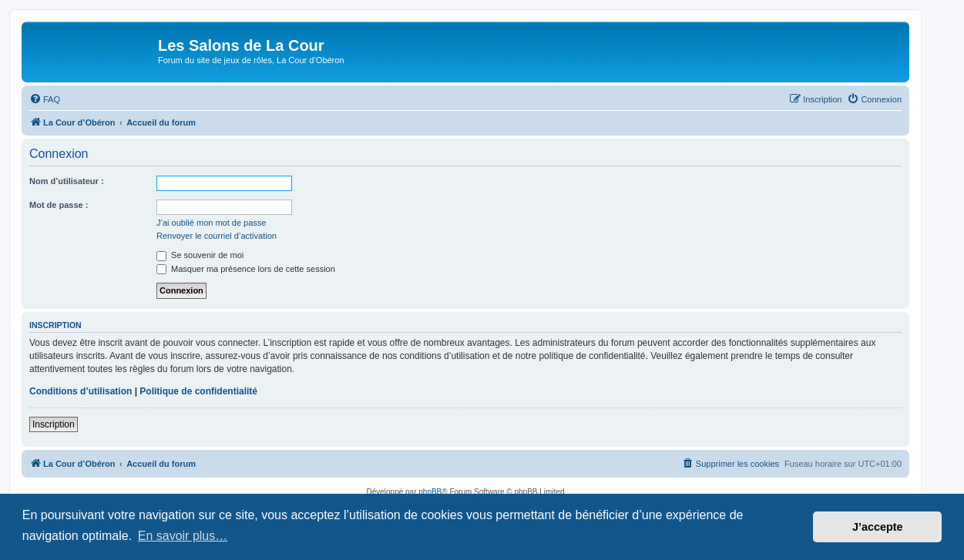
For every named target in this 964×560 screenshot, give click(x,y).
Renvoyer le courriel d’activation (217, 236)
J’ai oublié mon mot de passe (211, 223)
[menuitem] (45, 99)
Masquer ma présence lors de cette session (246, 269)
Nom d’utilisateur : (67, 181)
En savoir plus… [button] (183, 536)
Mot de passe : (59, 205)
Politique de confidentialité (198, 391)
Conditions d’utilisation (81, 391)
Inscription (54, 424)
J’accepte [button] (878, 527)
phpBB (430, 492)
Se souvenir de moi (200, 255)
